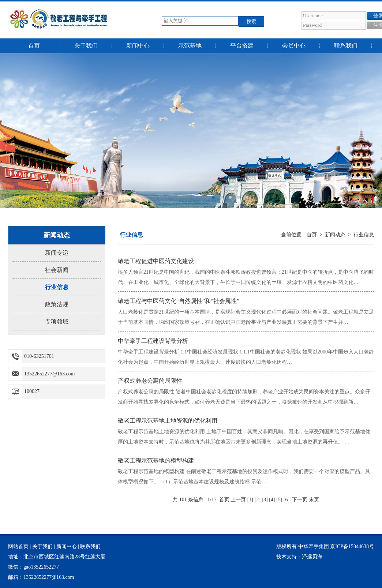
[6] (286, 500)
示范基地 (190, 46)
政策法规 (57, 304)
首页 (34, 46)
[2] (258, 500)
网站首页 (18, 546)
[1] (250, 500)
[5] (279, 500)
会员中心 (294, 46)
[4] (272, 500)
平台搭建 (242, 46)
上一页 (238, 500)
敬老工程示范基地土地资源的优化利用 (168, 421)
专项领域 (57, 321)
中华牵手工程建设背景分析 (153, 341)
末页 (314, 500)
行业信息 (57, 287)
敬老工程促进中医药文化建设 (156, 261)
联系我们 (346, 46)
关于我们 (86, 46)
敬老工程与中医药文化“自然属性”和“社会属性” (179, 301)
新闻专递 (57, 253)
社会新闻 (57, 270)
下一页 (300, 500)
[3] (265, 500)
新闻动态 (335, 235)
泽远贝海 (312, 557)
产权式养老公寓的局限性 (150, 381)
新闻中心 (138, 46)
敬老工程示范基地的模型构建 (156, 460)
